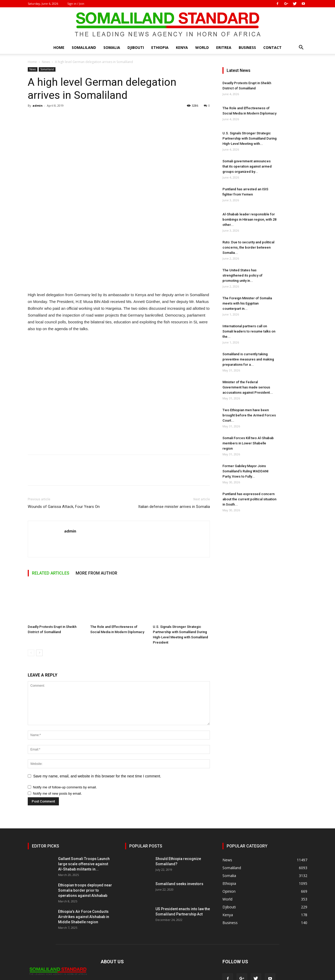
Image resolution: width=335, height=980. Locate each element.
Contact (272, 47)
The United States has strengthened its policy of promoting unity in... (242, 275)
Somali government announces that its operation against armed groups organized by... (247, 166)
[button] (301, 48)
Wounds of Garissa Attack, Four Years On (64, 507)
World (202, 47)
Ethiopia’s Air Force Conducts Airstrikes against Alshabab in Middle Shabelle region (84, 917)
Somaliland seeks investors (179, 884)
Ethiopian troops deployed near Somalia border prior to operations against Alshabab (85, 890)
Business (247, 47)
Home (59, 47)
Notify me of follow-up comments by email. (65, 787)
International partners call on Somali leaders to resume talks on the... (249, 331)
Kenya (182, 47)
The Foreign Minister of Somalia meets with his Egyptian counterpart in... (247, 303)
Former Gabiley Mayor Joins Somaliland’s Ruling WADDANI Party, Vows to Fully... (245, 471)
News (46, 62)
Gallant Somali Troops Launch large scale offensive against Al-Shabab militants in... (84, 864)
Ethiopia (160, 47)
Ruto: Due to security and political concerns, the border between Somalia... (248, 247)
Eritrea (224, 47)
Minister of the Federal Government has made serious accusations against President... (248, 387)
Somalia (112, 47)
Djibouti (136, 47)
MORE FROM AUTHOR (96, 573)
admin (38, 105)
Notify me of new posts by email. (57, 793)
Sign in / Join (76, 4)
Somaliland (84, 47)
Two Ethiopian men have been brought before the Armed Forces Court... (249, 415)
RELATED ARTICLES (51, 573)
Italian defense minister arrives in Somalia (174, 507)
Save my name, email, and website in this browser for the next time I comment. (97, 776)
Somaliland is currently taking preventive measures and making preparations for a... (248, 359)
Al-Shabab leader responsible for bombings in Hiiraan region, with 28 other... (249, 219)
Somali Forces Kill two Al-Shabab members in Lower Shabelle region (248, 443)
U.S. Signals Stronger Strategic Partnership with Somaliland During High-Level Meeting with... (250, 138)
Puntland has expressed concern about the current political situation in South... (249, 499)
